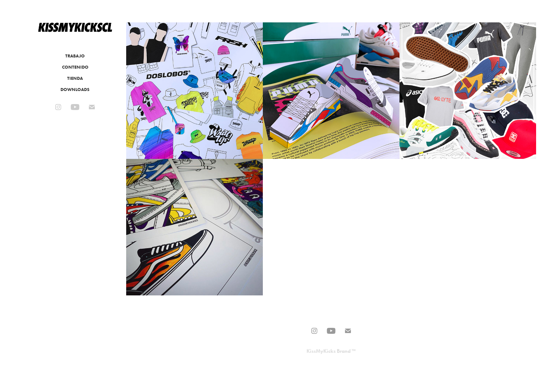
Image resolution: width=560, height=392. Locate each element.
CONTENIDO (75, 67)
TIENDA (75, 78)
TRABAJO (75, 56)
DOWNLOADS (75, 89)
